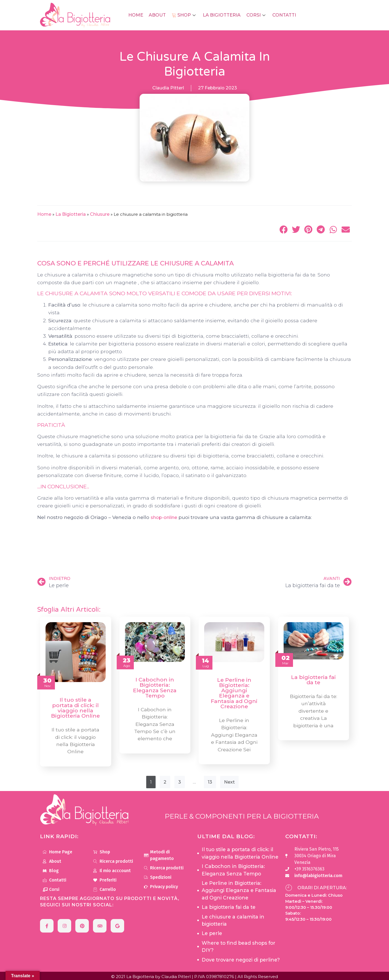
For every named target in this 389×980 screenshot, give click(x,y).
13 (210, 781)
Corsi (255, 15)
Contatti (283, 15)
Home (137, 15)
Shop (185, 15)
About (158, 15)
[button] (283, 229)
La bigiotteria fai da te (313, 680)
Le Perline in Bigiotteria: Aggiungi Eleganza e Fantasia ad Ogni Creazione (234, 693)
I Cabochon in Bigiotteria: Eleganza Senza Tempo (155, 688)
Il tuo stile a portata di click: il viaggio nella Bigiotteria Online (75, 708)
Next (229, 781)
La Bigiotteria (221, 15)
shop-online (164, 517)
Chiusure (100, 214)
